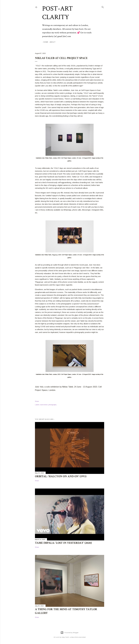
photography (52, 405)
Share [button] (37, 401)
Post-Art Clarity (57, 13)
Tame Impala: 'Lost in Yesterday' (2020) (63, 543)
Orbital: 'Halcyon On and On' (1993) (61, 476)
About (51, 42)
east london (44, 405)
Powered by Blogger (70, 633)
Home (45, 42)
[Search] (103, 7)
